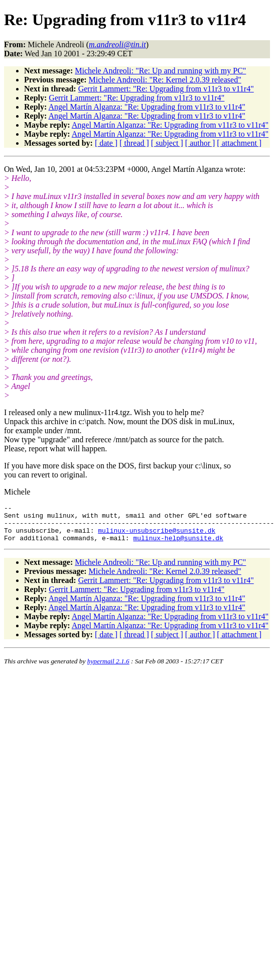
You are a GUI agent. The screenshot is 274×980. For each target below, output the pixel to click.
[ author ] (200, 143)
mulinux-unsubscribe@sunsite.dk (157, 536)
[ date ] (106, 143)
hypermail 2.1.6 (108, 669)
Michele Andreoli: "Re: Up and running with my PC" (160, 71)
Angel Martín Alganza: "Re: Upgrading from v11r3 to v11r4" (147, 107)
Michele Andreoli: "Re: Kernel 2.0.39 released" (165, 80)
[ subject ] (167, 143)
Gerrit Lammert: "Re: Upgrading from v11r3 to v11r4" (166, 89)
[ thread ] (134, 143)
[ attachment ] (239, 143)
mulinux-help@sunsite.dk (178, 545)
